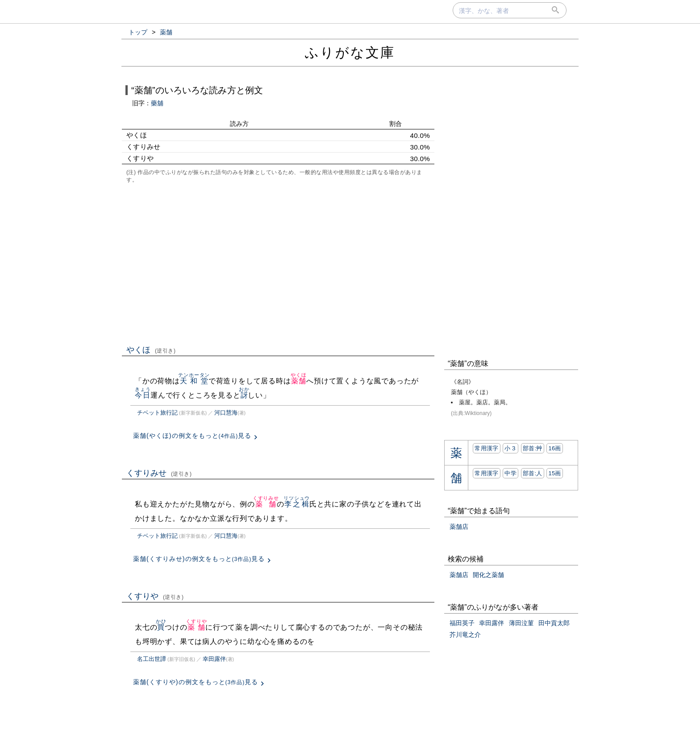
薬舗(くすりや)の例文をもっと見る (196, 682)
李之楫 (297, 504)
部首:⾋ (533, 448)
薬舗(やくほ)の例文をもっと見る (192, 436)
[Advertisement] (278, 263)
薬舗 (298, 381)
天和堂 (194, 381)
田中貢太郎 (554, 623)
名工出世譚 (152, 659)
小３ (510, 448)
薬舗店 (459, 527)
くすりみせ (159, 473)
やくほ (151, 350)
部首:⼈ (533, 473)
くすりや (155, 596)
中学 (510, 473)
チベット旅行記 (157, 413)
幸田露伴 (214, 659)
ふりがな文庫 (350, 52)
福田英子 (462, 623)
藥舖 (157, 103)
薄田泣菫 (521, 623)
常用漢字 (486, 448)
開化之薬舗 (488, 575)
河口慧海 (226, 413)
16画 (554, 448)
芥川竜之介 (465, 635)
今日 (143, 395)
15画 (554, 473)
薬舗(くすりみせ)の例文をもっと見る (199, 559)
